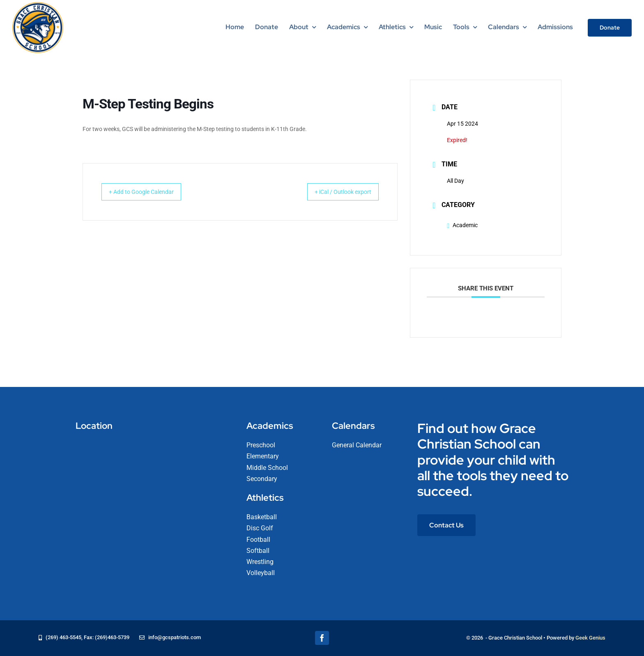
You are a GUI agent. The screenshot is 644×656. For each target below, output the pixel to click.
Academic (462, 225)
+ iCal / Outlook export (336, 192)
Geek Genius (590, 638)
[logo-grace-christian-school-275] (38, 5)
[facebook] (322, 638)
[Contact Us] (446, 525)
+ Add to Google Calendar (149, 192)
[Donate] (610, 28)
